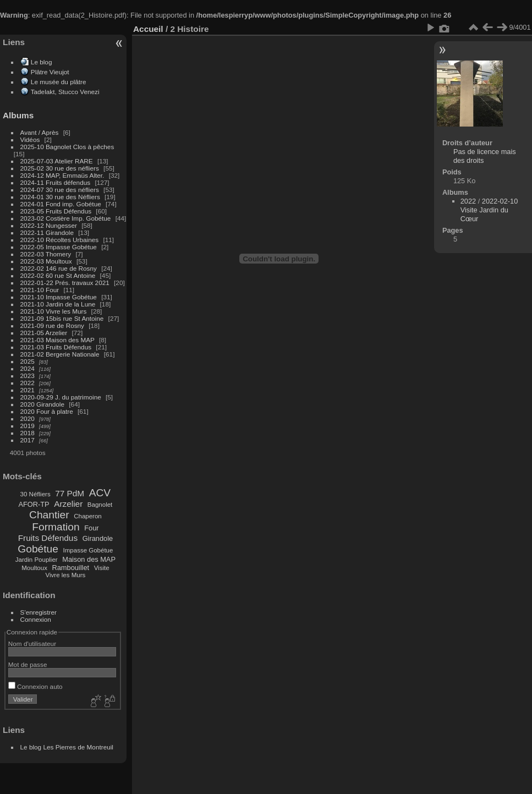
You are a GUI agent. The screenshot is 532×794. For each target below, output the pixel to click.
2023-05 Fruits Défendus (56, 211)
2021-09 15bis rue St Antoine (62, 318)
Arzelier (68, 504)
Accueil (148, 29)
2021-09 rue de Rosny (52, 325)
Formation (56, 527)
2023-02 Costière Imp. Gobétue (66, 218)
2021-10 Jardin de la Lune (58, 304)
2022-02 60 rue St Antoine (58, 275)
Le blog (42, 62)
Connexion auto (35, 686)
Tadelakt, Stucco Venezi (65, 92)
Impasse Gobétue (88, 550)
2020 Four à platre (47, 411)
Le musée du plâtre (59, 82)
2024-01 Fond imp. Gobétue (61, 204)
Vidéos (30, 139)
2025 (28, 361)
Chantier (49, 515)
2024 (28, 368)
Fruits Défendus (48, 538)
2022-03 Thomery (46, 254)
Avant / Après (40, 132)
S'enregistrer (39, 612)
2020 (28, 418)
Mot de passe (28, 664)
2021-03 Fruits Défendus (56, 347)
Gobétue (38, 549)
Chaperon (88, 516)
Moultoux (34, 568)
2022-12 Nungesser (49, 225)
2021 (28, 390)
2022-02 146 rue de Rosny (59, 268)
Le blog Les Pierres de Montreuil (67, 747)
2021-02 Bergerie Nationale (60, 354)
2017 (28, 440)
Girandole (98, 538)
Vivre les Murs (66, 575)
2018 (28, 433)
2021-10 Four (40, 290)
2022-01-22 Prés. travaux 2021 (65, 283)
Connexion (36, 619)
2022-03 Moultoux (46, 261)
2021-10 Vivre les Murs (54, 311)
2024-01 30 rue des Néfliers (61, 197)
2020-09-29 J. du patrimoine (61, 397)
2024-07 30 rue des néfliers (60, 190)
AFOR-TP (34, 504)
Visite (102, 568)
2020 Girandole (42, 404)
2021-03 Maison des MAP (57, 340)
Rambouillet (71, 568)
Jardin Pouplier (37, 560)
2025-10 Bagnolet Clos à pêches (67, 147)
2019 (28, 426)
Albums (18, 115)
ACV (100, 493)
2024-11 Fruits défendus (56, 182)
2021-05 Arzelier (44, 333)
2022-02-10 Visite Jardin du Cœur (489, 210)
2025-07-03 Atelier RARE (57, 161)
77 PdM (70, 493)
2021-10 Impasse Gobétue (59, 297)
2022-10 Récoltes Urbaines (60, 240)
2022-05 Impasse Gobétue (59, 247)
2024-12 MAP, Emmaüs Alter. (62, 175)
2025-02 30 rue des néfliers (60, 168)
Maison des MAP (89, 559)
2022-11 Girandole (47, 232)
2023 (28, 376)
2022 (28, 383)
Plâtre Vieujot (50, 72)
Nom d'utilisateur (32, 644)
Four (91, 528)
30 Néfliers (35, 494)
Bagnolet (100, 505)
